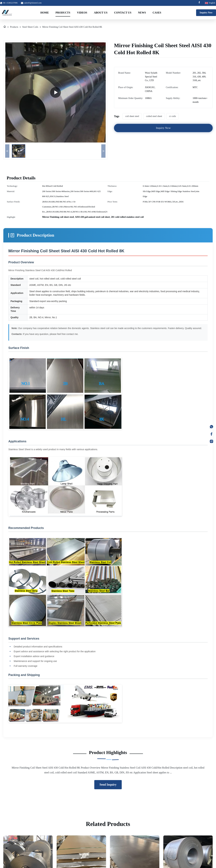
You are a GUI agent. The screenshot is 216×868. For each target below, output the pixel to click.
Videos (82, 13)
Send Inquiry (108, 785)
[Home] (5, 27)
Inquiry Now (206, 13)
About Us (101, 13)
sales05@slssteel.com (33, 3)
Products (63, 13)
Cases (157, 13)
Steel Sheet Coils (30, 27)
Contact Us (123, 13)
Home (45, 13)
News (142, 13)
